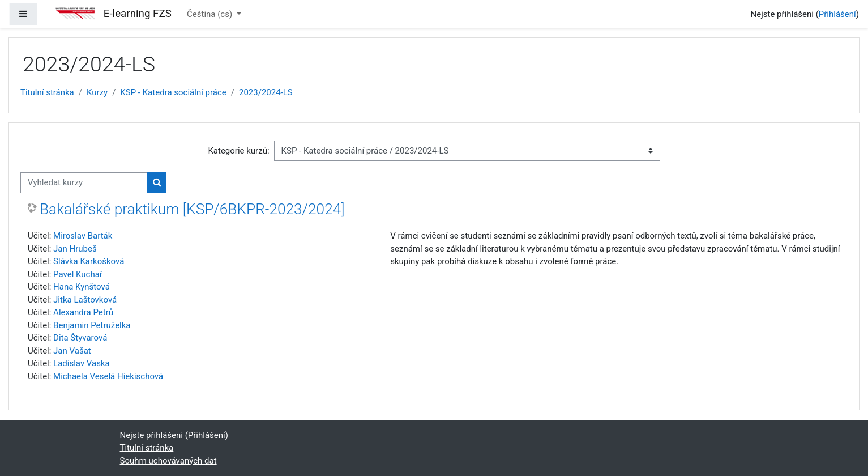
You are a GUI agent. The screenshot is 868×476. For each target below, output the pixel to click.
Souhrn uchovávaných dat (168, 461)
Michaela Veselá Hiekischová (108, 376)
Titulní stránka (47, 92)
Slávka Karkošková (89, 261)
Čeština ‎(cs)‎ (211, 14)
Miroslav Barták (83, 236)
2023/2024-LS (266, 92)
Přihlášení (837, 14)
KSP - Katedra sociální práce (173, 92)
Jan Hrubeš (75, 249)
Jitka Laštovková (85, 300)
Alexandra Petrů (83, 312)
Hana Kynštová (82, 287)
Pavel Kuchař (78, 274)
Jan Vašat (72, 351)
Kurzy (97, 92)
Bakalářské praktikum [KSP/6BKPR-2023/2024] (192, 209)
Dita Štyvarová (80, 338)
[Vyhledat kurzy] (84, 183)
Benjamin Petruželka (92, 325)
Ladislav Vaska (82, 363)
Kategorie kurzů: (238, 151)
